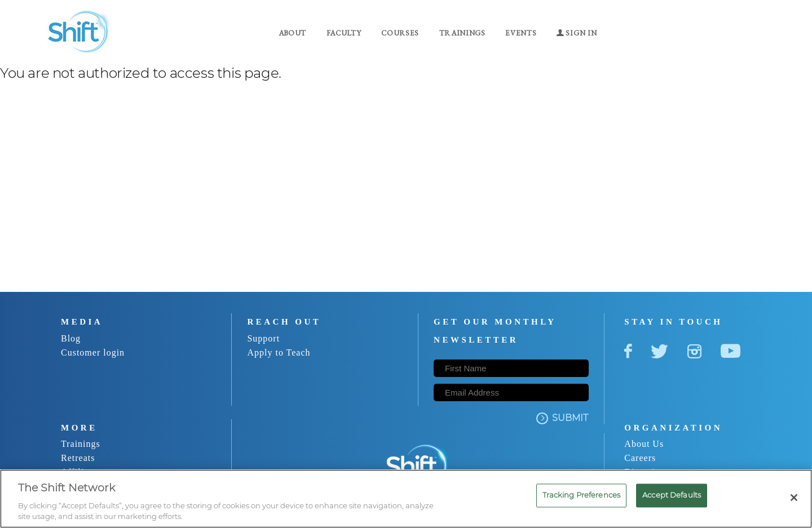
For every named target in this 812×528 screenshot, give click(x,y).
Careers (640, 458)
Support (263, 338)
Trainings (462, 33)
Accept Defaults (672, 495)
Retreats (78, 458)
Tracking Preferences (582, 495)
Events (521, 33)
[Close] (794, 498)
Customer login (93, 352)
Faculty (344, 33)
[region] (406, 499)
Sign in (577, 33)
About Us (644, 444)
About (292, 33)
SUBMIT (562, 418)
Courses (400, 33)
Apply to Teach (279, 352)
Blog (71, 338)
